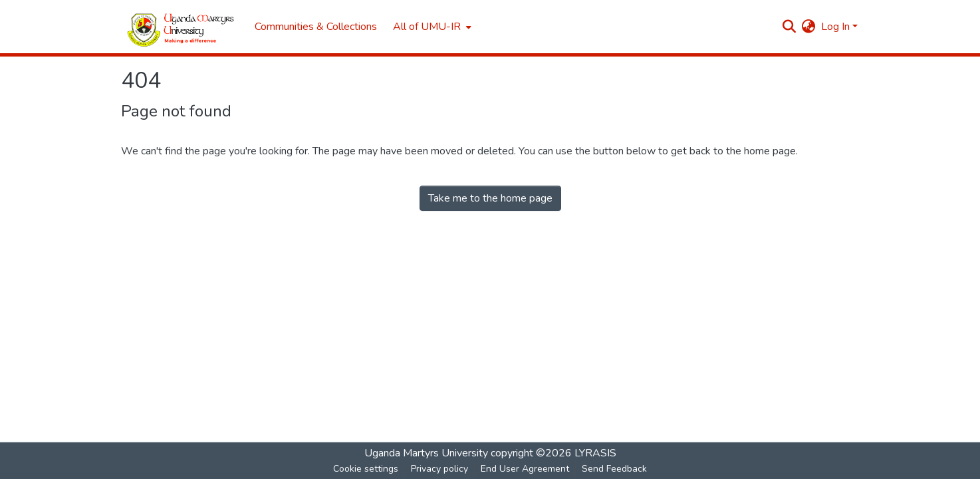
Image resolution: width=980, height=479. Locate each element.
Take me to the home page (490, 198)
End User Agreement (525, 469)
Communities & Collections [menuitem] (316, 27)
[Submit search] (790, 27)
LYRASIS (595, 453)
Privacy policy (439, 469)
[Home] (181, 27)
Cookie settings (366, 469)
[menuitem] (431, 27)
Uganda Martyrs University (426, 453)
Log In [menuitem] (835, 27)
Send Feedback (614, 469)
